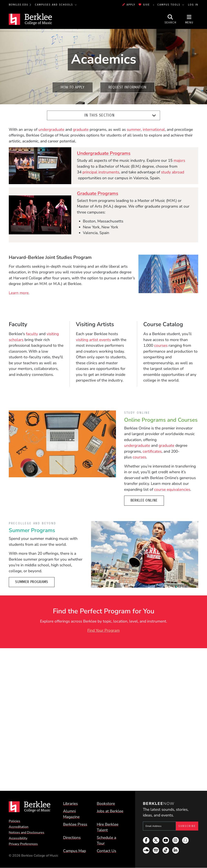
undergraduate (51, 130)
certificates (152, 451)
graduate (81, 130)
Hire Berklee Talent (108, 827)
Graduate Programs (98, 193)
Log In (193, 5)
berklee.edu (19, 5)
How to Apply (73, 87)
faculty (32, 334)
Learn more (19, 293)
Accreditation (19, 827)
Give (144, 5)
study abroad (173, 172)
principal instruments (101, 172)
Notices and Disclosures (27, 833)
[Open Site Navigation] (189, 19)
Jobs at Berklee (110, 811)
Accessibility (18, 838)
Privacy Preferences (23, 844)
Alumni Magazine (71, 814)
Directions (72, 838)
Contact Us (106, 851)
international (154, 130)
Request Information (127, 87)
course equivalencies (172, 490)
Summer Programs (32, 582)
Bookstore (106, 804)
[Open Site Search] (170, 19)
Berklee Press (75, 824)
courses (161, 345)
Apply (129, 5)
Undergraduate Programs (104, 153)
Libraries (70, 804)
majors (179, 161)
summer (134, 130)
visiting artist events (93, 340)
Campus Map (75, 851)
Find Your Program (103, 630)
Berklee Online (144, 500)
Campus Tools (169, 5)
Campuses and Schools (55, 5)
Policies (14, 821)
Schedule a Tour (106, 841)
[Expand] (154, 116)
